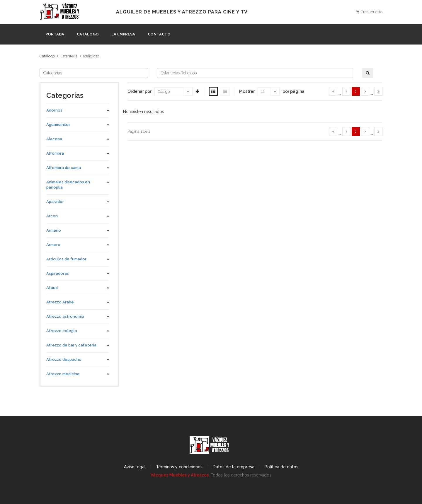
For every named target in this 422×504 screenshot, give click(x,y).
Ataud (52, 288)
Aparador (55, 202)
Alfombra (55, 153)
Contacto (159, 34)
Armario (54, 230)
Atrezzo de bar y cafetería (71, 345)
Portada (55, 34)
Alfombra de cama (64, 168)
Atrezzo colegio (62, 331)
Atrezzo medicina (63, 374)
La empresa (123, 34)
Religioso (91, 56)
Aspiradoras (58, 273)
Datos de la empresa (234, 467)
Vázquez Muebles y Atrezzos (180, 475)
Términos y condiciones (179, 467)
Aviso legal (135, 467)
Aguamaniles (58, 125)
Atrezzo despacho (64, 359)
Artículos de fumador (66, 259)
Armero (53, 245)
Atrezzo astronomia (65, 316)
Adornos (54, 110)
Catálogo (88, 34)
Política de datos (281, 467)
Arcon (52, 216)
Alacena (54, 139)
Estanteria (69, 56)
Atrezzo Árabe (60, 302)
